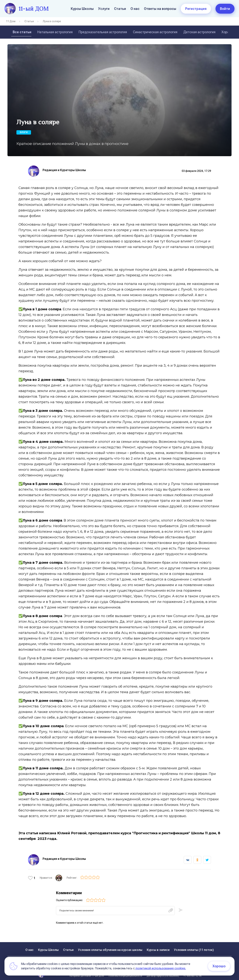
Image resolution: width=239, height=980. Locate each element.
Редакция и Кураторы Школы (64, 170)
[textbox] (115, 907)
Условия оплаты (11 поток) (194, 946)
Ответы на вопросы (160, 9)
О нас (135, 9)
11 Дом (11, 21)
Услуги (104, 9)
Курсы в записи (158, 946)
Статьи (120, 9)
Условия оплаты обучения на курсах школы (110, 946)
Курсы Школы (82, 9)
